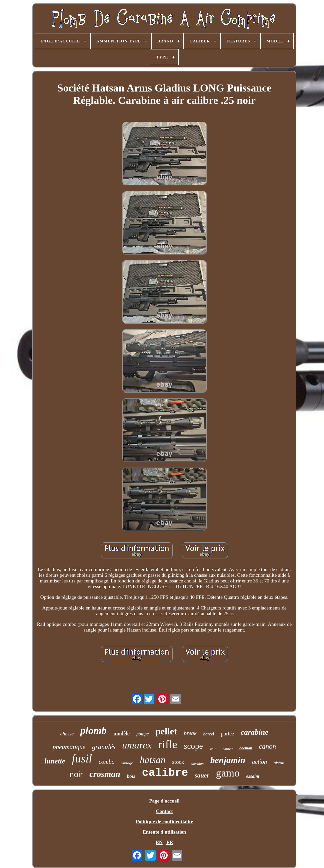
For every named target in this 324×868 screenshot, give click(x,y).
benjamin (228, 760)
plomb (93, 731)
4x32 (213, 749)
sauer (202, 775)
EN (159, 842)
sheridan (197, 763)
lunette (55, 761)
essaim (253, 776)
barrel (209, 734)
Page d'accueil (164, 801)
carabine (254, 732)
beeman (246, 748)
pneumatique (69, 747)
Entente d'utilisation (164, 832)
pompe (142, 734)
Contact (164, 811)
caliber (228, 749)
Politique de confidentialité (164, 822)
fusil (82, 759)
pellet (166, 731)
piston (279, 763)
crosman (105, 774)
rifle (168, 744)
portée (227, 734)
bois (131, 776)
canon (267, 746)
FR (170, 842)
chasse (67, 734)
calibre (165, 773)
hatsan (152, 760)
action (259, 762)
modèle (121, 734)
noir (76, 774)
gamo (228, 773)
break (190, 733)
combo (107, 762)
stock (178, 762)
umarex (137, 745)
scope (193, 746)
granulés (104, 747)
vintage (127, 763)
